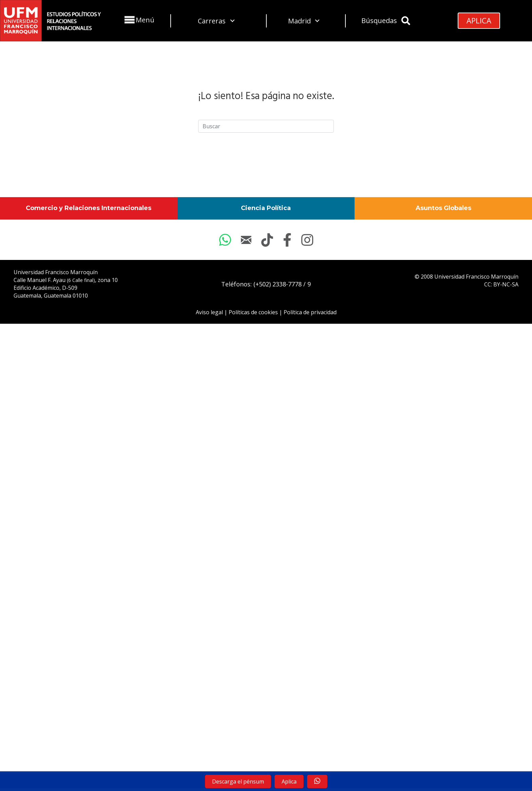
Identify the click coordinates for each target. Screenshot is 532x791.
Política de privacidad (310, 312)
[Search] (266, 126)
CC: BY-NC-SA (501, 284)
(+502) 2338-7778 (278, 284)
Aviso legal (209, 312)
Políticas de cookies (253, 312)
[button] (138, 20)
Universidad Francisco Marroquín (56, 272)
